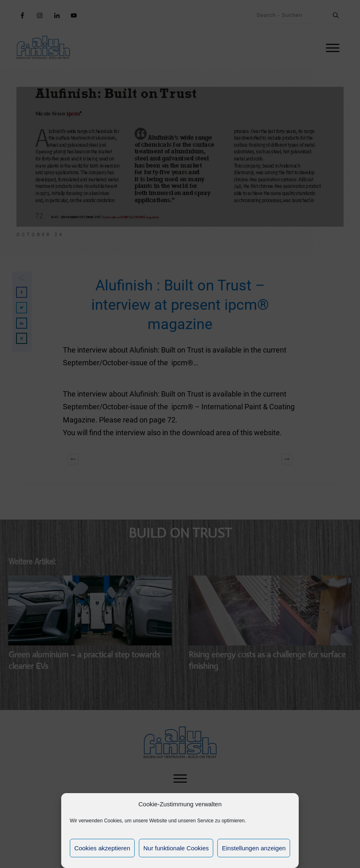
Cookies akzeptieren (102, 848)
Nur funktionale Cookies (176, 848)
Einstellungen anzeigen (254, 848)
